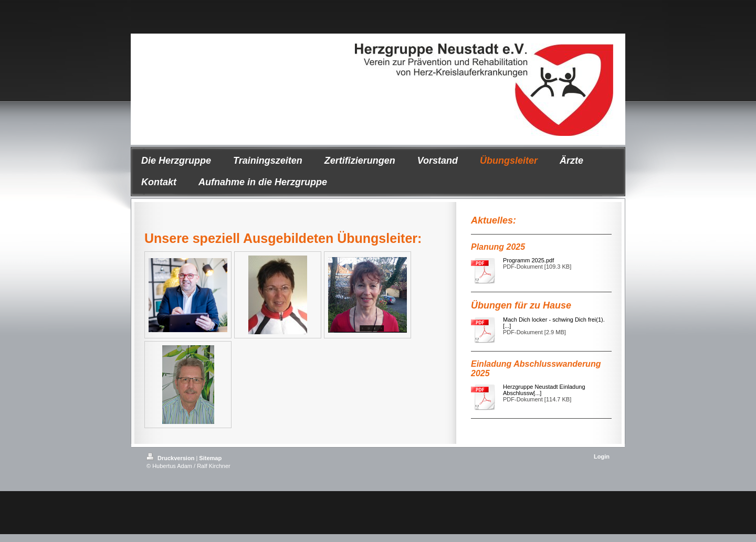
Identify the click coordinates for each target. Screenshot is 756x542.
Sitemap (210, 458)
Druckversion (171, 458)
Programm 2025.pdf (528, 260)
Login (602, 456)
